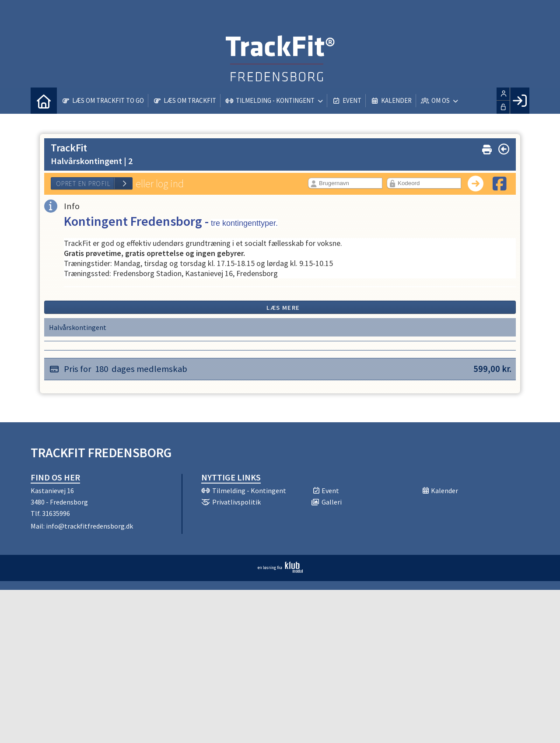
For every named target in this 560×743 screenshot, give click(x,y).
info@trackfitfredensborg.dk (89, 526)
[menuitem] (44, 101)
